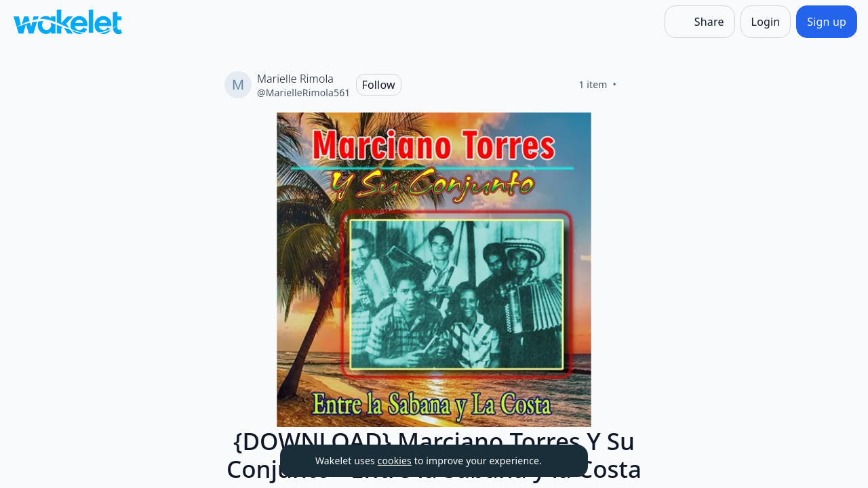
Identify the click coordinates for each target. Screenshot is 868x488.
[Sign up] (827, 22)
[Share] (700, 22)
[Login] (766, 22)
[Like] (633, 85)
